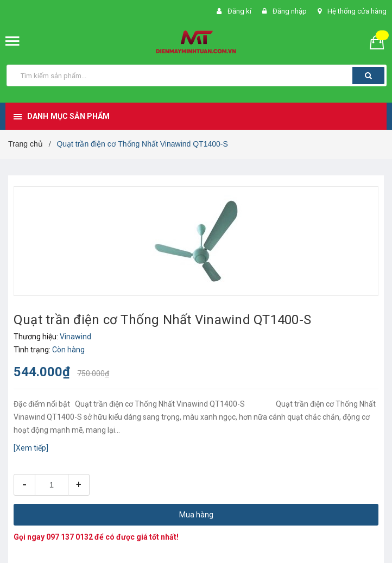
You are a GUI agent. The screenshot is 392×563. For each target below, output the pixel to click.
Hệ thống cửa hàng (357, 11)
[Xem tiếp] (31, 448)
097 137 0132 (69, 537)
